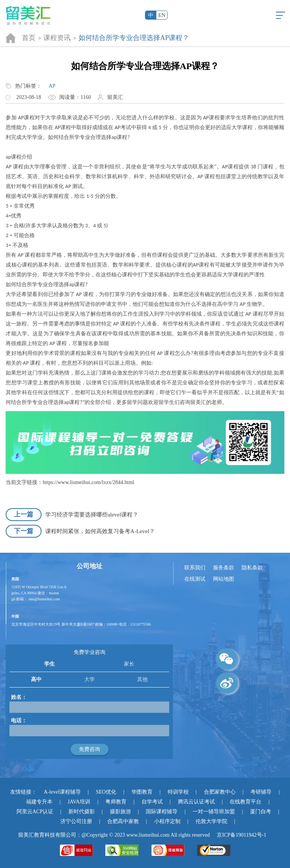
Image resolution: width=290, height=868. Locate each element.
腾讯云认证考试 (196, 802)
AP (52, 86)
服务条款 (224, 568)
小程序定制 (167, 821)
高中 (36, 679)
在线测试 (195, 579)
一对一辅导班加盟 (214, 812)
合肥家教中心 (220, 792)
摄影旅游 (120, 812)
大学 (89, 679)
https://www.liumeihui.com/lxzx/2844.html (88, 482)
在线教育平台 (245, 802)
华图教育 (142, 792)
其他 (142, 679)
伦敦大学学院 (211, 821)
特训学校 (178, 792)
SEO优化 (106, 792)
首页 (29, 38)
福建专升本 (39, 802)
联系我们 (195, 568)
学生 (49, 664)
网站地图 (224, 579)
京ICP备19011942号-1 (241, 835)
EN (162, 15)
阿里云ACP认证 (35, 812)
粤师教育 (116, 802)
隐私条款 (252, 568)
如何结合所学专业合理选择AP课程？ (134, 38)
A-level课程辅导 (62, 792)
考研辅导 (261, 792)
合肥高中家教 (123, 821)
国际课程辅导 (162, 812)
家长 (129, 664)
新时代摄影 (82, 812)
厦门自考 (261, 812)
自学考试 (152, 802)
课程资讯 (57, 38)
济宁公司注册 (76, 821)
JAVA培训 (79, 802)
